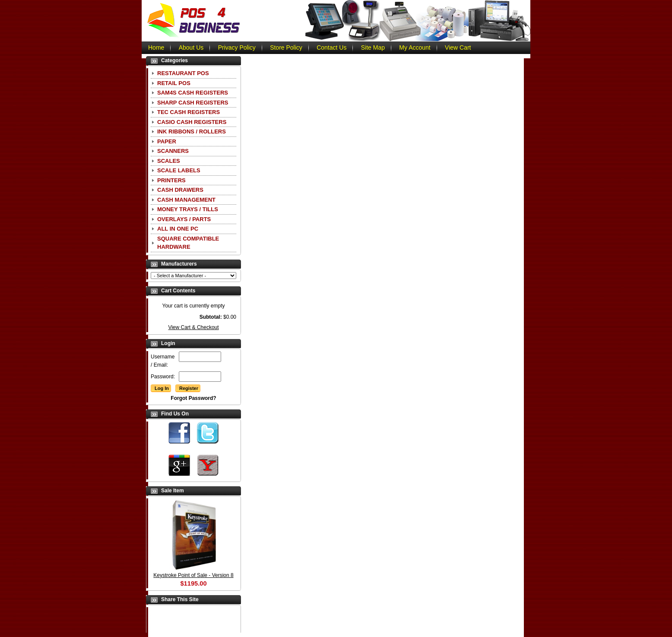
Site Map (373, 48)
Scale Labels (179, 170)
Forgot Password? (193, 398)
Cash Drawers (180, 190)
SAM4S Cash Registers (193, 93)
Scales (169, 161)
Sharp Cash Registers (193, 103)
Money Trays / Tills (188, 209)
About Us (191, 48)
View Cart (458, 48)
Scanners (173, 151)
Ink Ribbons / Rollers (192, 132)
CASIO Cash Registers (192, 122)
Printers (171, 180)
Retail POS (174, 83)
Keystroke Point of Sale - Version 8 (193, 575)
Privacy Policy (237, 48)
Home (156, 48)
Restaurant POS (183, 73)
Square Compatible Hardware (188, 243)
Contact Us (331, 48)
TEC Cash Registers (189, 112)
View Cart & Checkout (193, 327)
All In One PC (178, 229)
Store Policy (286, 48)
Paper (167, 141)
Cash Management (186, 200)
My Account (415, 48)
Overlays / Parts (184, 219)
